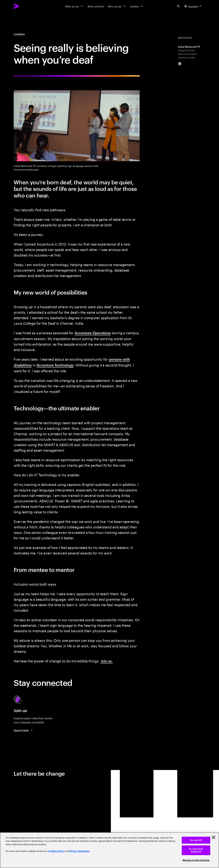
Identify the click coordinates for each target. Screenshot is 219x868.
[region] (109, 850)
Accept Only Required (196, 850)
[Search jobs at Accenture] (24, 730)
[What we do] (74, 6)
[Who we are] (117, 6)
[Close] (214, 837)
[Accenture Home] (24, 6)
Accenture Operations (93, 333)
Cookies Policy (56, 851)
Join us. (107, 661)
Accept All (196, 840)
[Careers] (137, 6)
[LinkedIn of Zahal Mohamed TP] (180, 64)
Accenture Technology (55, 365)
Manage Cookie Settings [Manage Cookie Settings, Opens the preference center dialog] (196, 860)
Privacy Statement (79, 851)
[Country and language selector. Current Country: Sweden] (193, 6)
